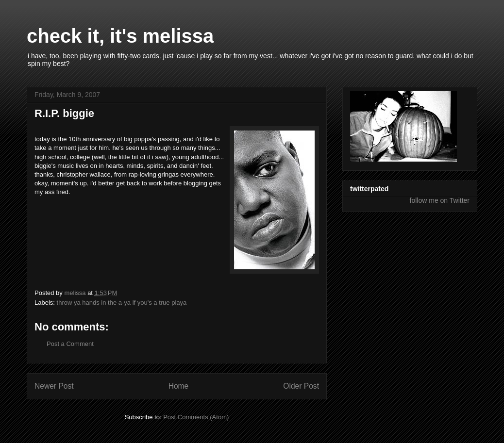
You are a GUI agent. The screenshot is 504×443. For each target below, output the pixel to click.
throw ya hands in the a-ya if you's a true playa (122, 303)
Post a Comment (70, 344)
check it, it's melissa (120, 36)
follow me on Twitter (440, 200)
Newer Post (54, 386)
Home (179, 386)
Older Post (301, 386)
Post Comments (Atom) (196, 417)
